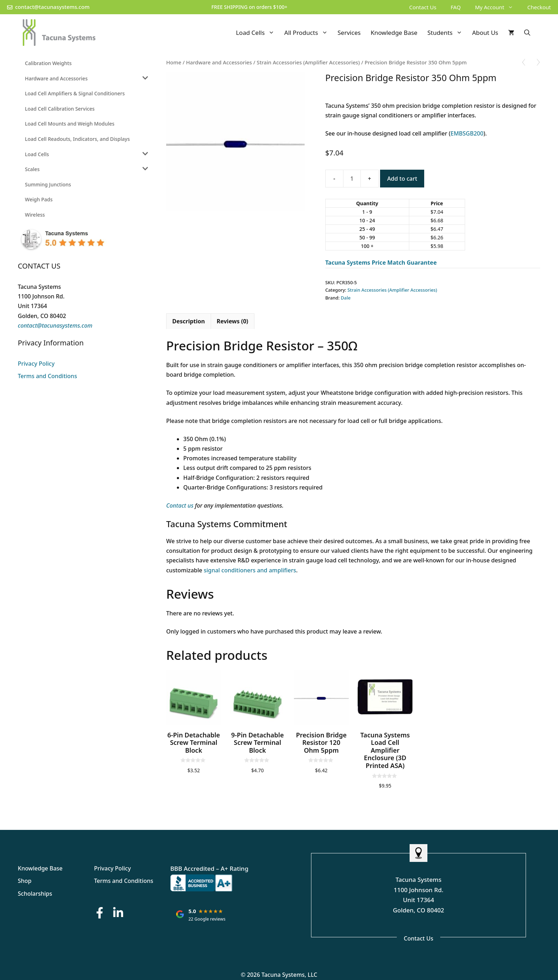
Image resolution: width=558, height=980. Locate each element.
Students (447, 33)
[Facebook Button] (100, 913)
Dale (346, 298)
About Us (485, 33)
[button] (512, 7)
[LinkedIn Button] (118, 913)
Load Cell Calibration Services (60, 109)
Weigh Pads (39, 199)
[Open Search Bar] (527, 33)
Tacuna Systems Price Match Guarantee (381, 263)
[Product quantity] (352, 179)
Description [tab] (189, 321)
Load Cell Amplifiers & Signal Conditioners (75, 93)
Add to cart (402, 179)
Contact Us (423, 7)
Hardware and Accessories (219, 62)
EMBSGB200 (467, 133)
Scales (32, 169)
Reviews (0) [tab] (233, 321)
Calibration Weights (48, 63)
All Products (309, 33)
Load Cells (258, 33)
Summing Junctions (48, 184)
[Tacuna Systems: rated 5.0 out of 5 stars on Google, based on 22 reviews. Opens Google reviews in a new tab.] (201, 914)
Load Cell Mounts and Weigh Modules (70, 124)
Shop (25, 881)
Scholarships (35, 894)
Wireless (35, 215)
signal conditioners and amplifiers (250, 570)
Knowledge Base (394, 33)
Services (349, 33)
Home (174, 62)
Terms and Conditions (47, 376)
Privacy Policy (36, 364)
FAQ (456, 7)
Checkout (539, 7)
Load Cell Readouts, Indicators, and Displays (77, 139)
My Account (498, 7)
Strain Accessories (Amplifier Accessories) (308, 62)
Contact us (180, 505)
